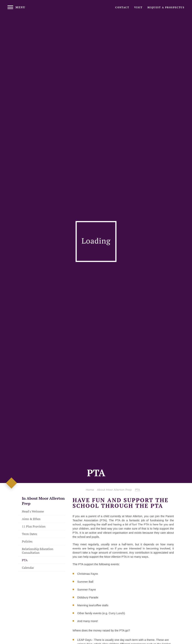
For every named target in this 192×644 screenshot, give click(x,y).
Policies (27, 541)
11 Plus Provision (34, 526)
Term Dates (30, 534)
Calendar (28, 568)
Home (90, 490)
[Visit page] (138, 7)
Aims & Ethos (31, 519)
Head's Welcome (33, 511)
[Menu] (16, 7)
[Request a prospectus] (166, 7)
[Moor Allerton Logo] (96, 11)
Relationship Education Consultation (38, 551)
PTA (25, 560)
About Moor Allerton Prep (114, 490)
